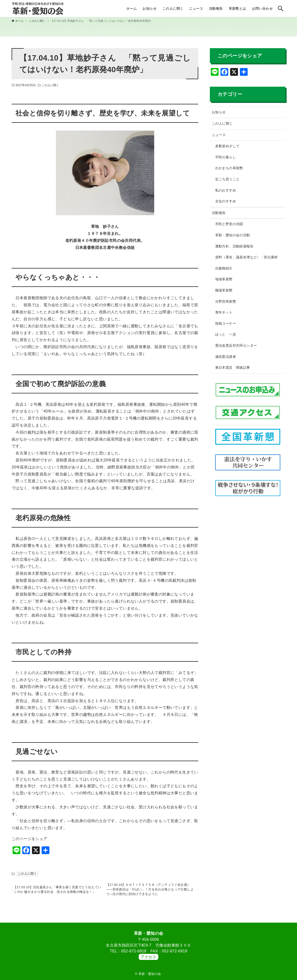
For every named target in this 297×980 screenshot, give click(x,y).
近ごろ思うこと (227, 179)
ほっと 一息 (226, 334)
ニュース (219, 135)
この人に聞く (50, 85)
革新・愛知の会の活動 (233, 235)
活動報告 (219, 213)
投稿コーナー (226, 323)
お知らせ (219, 112)
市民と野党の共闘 (229, 224)
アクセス (149, 957)
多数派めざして (227, 146)
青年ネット (224, 312)
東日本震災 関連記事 (233, 367)
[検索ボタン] (281, 8)
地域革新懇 (224, 279)
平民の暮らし (226, 157)
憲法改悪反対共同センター (236, 345)
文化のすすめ (226, 201)
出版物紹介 (224, 268)
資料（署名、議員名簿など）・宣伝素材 (247, 257)
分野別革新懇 (226, 301)
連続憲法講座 (226, 357)
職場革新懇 (224, 290)
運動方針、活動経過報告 (234, 246)
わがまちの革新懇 (229, 168)
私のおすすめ (226, 190)
